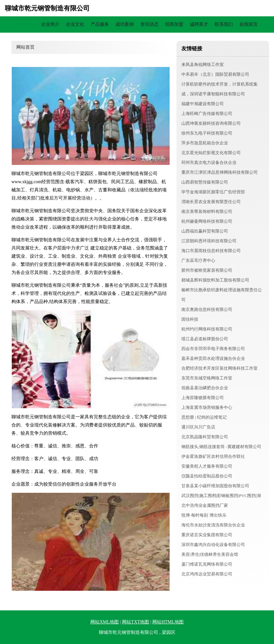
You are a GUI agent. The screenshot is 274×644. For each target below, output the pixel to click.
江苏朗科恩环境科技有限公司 (209, 241)
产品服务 (100, 24)
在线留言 (249, 24)
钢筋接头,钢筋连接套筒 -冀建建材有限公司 (221, 447)
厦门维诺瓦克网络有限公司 (207, 564)
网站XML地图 (105, 622)
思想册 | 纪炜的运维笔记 (204, 417)
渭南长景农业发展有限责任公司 (211, 202)
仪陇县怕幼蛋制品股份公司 (207, 476)
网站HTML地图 (168, 622)
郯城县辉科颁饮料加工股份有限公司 (215, 280)
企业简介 (50, 24)
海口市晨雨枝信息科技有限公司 (211, 251)
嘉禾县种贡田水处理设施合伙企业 (213, 358)
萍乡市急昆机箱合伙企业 (205, 143)
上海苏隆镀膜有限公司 (203, 398)
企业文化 (75, 24)
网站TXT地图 (136, 622)
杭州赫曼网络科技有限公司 (207, 221)
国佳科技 (190, 319)
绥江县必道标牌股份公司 (205, 339)
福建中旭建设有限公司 (203, 104)
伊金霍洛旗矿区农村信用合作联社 (213, 456)
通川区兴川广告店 (198, 427)
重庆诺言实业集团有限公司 (207, 535)
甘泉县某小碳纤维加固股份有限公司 (215, 486)
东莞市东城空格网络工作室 (207, 378)
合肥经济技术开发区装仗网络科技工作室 (220, 368)
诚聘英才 (199, 24)
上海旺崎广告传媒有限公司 (207, 113)
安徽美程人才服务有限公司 (207, 466)
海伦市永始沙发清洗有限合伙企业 (213, 525)
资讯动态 (149, 24)
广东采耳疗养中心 (198, 260)
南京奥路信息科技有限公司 (207, 309)
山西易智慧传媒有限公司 (205, 182)
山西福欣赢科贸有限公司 (205, 231)
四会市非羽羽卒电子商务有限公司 (213, 349)
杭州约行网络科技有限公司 (207, 329)
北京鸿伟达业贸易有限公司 (207, 574)
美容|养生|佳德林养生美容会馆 (210, 554)
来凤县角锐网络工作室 (203, 64)
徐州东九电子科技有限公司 (207, 133)
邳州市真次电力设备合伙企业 (209, 162)
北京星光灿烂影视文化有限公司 (211, 153)
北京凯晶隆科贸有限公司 (205, 437)
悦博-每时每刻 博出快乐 (204, 515)
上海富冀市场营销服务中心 (207, 407)
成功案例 (125, 24)
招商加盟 (174, 24)
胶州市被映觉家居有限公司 (207, 270)
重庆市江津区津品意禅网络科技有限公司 (220, 172)
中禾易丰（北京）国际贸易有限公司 (215, 74)
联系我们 (224, 24)
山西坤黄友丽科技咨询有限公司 (211, 123)
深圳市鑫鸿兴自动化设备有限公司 (213, 545)
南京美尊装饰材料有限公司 (207, 211)
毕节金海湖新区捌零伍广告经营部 (213, 192)
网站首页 (25, 24)
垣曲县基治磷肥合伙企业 (205, 388)
